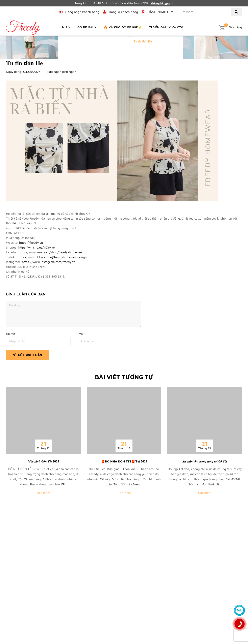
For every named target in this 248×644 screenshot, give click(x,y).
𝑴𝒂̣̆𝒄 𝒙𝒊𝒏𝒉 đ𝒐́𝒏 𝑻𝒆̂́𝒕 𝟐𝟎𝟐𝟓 (43, 461)
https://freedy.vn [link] (31, 243)
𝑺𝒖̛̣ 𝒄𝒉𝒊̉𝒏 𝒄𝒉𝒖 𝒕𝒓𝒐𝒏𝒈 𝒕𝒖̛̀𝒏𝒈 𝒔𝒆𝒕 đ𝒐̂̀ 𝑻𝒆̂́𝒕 (205, 461)
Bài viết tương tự (124, 377)
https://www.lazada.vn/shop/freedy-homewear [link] (51, 252)
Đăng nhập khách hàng (82, 12)
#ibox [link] (10, 228)
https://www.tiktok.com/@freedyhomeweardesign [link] (52, 257)
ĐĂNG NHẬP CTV (160, 12)
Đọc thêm (43, 493)
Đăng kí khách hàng (123, 12)
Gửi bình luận (27, 354)
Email (81, 334)
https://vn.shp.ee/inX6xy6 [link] (37, 247)
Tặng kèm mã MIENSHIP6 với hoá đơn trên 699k (124, 3)
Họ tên (11, 334)
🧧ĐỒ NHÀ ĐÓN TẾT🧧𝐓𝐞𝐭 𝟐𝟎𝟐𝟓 (124, 461)
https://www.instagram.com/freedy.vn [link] (49, 262)
